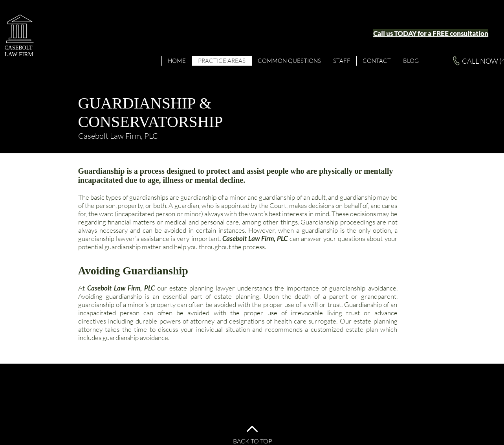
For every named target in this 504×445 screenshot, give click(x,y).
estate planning (191, 288)
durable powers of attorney (175, 321)
